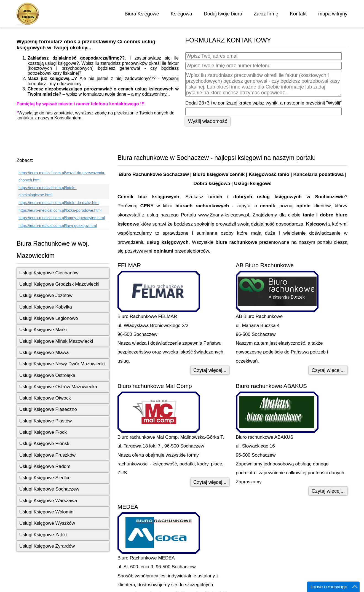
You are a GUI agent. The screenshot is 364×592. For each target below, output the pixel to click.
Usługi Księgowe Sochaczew (49, 489)
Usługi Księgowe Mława (44, 353)
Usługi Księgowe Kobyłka (46, 307)
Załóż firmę (266, 14)
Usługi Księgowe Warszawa (48, 501)
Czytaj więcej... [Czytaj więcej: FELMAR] (210, 370)
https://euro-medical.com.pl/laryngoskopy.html (58, 226)
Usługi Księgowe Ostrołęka (47, 375)
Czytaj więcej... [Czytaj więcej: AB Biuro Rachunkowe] (328, 370)
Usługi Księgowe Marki (43, 330)
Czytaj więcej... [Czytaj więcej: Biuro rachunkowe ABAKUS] (328, 491)
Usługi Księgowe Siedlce (45, 478)
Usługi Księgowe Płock (43, 432)
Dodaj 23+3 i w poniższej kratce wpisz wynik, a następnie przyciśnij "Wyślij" (263, 103)
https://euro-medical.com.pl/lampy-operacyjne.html (62, 218)
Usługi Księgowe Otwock (45, 398)
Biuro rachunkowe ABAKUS (271, 386)
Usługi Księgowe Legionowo (49, 318)
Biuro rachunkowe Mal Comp (155, 386)
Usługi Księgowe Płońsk (44, 444)
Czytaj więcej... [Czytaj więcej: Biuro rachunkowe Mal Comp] (210, 482)
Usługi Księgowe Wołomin (46, 512)
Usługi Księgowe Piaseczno (48, 409)
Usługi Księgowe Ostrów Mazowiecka (58, 387)
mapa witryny (333, 14)
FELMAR (129, 265)
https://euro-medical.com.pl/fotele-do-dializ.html (59, 203)
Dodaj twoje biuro (223, 14)
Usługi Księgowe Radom (45, 466)
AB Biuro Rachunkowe (265, 265)
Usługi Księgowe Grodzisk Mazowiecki (59, 284)
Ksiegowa (181, 14)
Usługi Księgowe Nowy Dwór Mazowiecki (62, 364)
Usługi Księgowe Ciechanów (49, 273)
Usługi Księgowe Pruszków (47, 455)
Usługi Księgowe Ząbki (43, 535)
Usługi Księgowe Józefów (46, 295)
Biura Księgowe (142, 14)
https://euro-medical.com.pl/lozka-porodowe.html (60, 210)
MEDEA (128, 507)
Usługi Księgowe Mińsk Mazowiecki (56, 341)
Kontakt (298, 14)
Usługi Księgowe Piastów (45, 421)
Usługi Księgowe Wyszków (47, 523)
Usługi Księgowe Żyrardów (47, 546)
